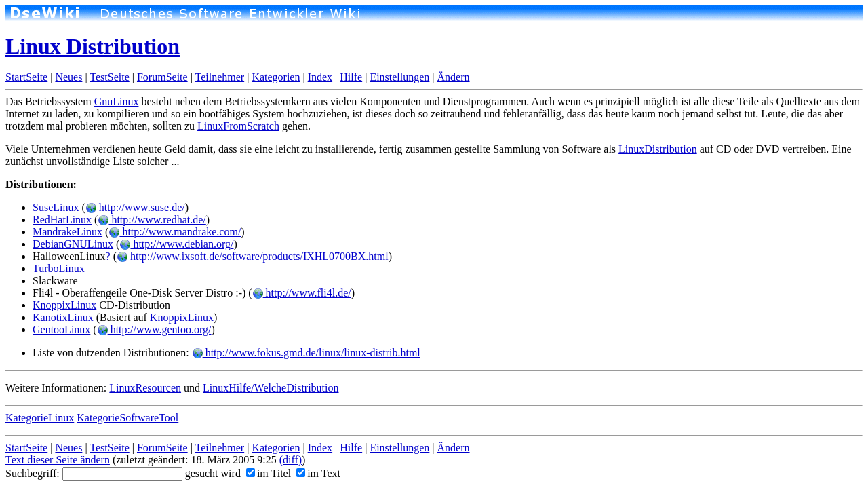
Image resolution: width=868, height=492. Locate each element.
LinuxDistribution (658, 149)
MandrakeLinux (67, 232)
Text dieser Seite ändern (58, 460)
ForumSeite (162, 77)
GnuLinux (117, 101)
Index (320, 77)
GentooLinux (61, 329)
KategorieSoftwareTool (127, 418)
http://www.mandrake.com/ (175, 232)
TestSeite (109, 77)
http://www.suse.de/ (135, 207)
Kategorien (276, 77)
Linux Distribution (93, 46)
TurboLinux (59, 268)
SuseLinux (56, 207)
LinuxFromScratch (238, 126)
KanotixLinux (63, 317)
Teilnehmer (220, 77)
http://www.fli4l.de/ (302, 293)
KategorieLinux (40, 418)
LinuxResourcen (145, 388)
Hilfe (351, 77)
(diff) (291, 460)
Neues (68, 77)
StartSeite (26, 77)
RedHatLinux (62, 220)
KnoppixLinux (64, 305)
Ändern (454, 77)
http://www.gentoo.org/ (154, 329)
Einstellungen (399, 77)
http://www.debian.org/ (176, 244)
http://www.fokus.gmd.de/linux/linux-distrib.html (306, 353)
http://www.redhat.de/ (152, 220)
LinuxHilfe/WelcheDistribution (271, 388)
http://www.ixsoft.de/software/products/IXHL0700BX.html (253, 256)
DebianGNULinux (73, 244)
